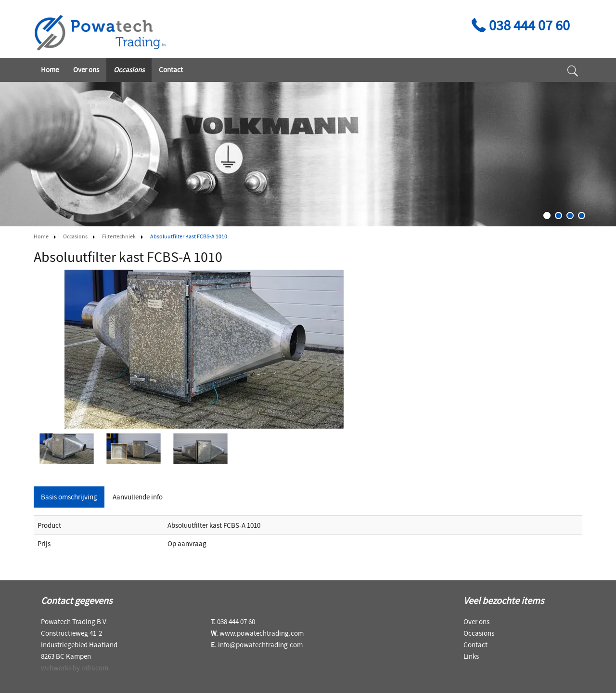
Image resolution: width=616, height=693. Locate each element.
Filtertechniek (119, 236)
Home (50, 70)
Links (471, 656)
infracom (95, 668)
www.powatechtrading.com (262, 633)
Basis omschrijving (69, 497)
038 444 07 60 (519, 25)
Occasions (129, 70)
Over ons (86, 70)
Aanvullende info (138, 497)
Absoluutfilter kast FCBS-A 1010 (189, 236)
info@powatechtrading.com (260, 645)
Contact (171, 70)
